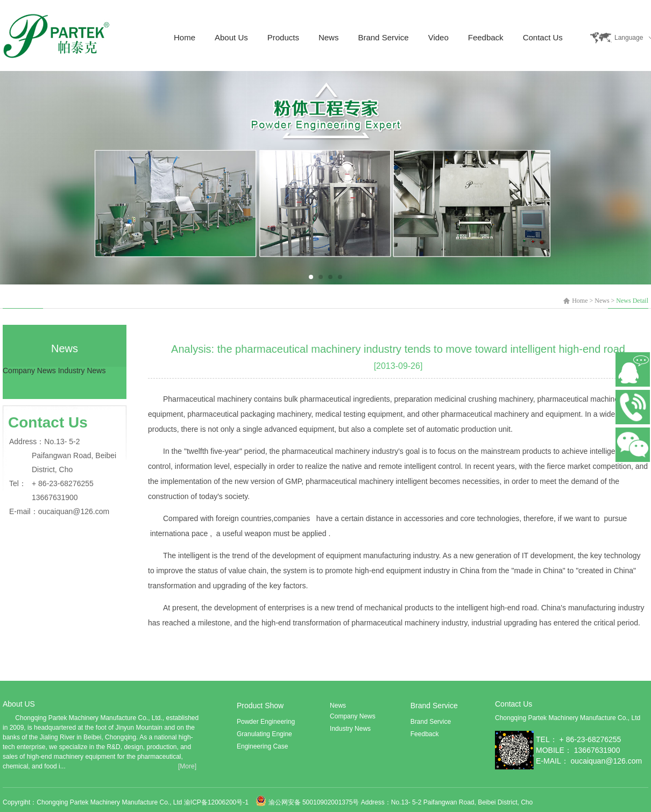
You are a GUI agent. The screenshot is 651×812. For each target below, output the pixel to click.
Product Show (260, 706)
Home (185, 37)
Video (438, 37)
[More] (187, 766)
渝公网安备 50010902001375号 (314, 802)
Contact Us (543, 37)
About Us (231, 37)
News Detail (632, 301)
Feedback (486, 37)
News (329, 37)
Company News (29, 371)
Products (283, 37)
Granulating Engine (264, 734)
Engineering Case (262, 746)
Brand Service (383, 37)
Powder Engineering (266, 722)
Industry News (82, 371)
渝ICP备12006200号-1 (217, 802)
